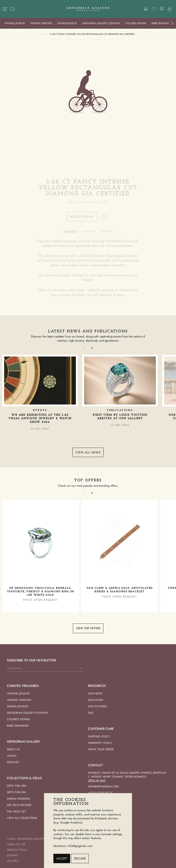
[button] (172, 23)
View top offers (88, 628)
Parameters (89, 231)
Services (13, 762)
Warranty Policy (100, 743)
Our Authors (97, 706)
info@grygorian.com (103, 787)
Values (12, 756)
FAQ (91, 713)
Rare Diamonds (161, 23)
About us (13, 749)
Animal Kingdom (19, 799)
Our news (95, 694)
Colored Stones (136, 23)
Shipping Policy (99, 736)
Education (95, 700)
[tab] (70, 231)
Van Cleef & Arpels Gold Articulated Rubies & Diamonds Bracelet (120, 590)
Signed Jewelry (67, 23)
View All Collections (22, 818)
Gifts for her (16, 786)
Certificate (107, 231)
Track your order (101, 749)
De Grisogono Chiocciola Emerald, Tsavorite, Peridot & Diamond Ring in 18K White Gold (41, 592)
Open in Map (97, 781)
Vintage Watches (41, 23)
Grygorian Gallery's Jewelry (28, 713)
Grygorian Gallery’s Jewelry (101, 23)
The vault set (16, 812)
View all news (88, 452)
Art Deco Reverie (19, 805)
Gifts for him (16, 792)
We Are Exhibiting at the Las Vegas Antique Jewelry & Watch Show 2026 (40, 419)
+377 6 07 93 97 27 (100, 793)
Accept (62, 858)
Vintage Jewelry (15, 23)
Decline (80, 858)
